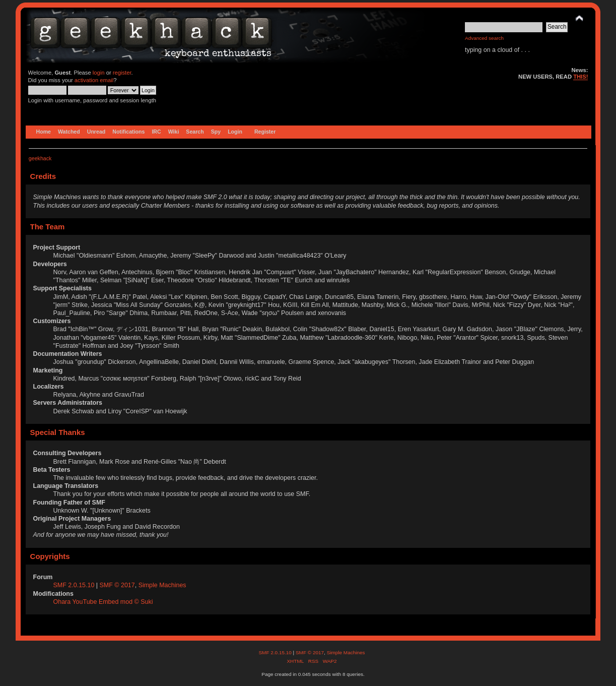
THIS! (580, 77)
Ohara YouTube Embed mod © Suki (103, 602)
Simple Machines (162, 585)
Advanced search (484, 38)
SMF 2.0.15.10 (75, 585)
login (99, 73)
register (122, 73)
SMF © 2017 (117, 585)
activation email (94, 80)
